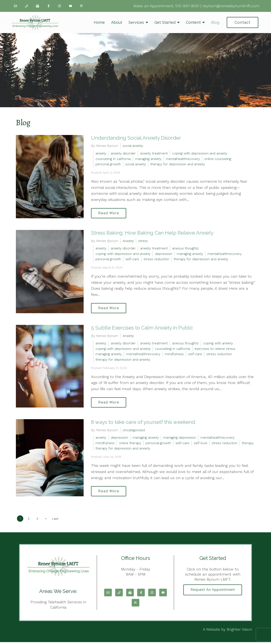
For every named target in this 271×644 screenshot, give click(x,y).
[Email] (15, 6)
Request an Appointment (213, 592)
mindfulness (174, 355)
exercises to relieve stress (215, 350)
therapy (248, 444)
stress (143, 241)
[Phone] (26, 6)
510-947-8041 (187, 6)
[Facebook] (48, 6)
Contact (243, 22)
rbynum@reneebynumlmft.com (231, 6)
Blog (215, 22)
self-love (200, 444)
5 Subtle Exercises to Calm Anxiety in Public (142, 329)
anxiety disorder (123, 153)
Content (193, 22)
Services (136, 22)
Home (99, 22)
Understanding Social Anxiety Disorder (136, 138)
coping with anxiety (218, 344)
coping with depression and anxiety (200, 153)
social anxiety (133, 146)
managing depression (180, 439)
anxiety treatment (154, 153)
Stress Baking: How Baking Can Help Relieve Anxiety (152, 233)
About (117, 22)
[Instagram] (59, 6)
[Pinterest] (82, 6)
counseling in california (113, 159)
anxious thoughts (185, 249)
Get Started (165, 22)
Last (57, 520)
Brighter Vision (239, 631)
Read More (109, 213)
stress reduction (156, 260)
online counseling (218, 159)
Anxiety (128, 241)
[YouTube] (71, 6)
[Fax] (37, 6)
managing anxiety (148, 159)
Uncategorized (134, 431)
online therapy (130, 444)
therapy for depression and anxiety (178, 164)
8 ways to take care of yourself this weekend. (144, 423)
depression (164, 254)
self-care (132, 260)
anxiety (101, 153)
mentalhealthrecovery (183, 159)
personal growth (108, 164)
